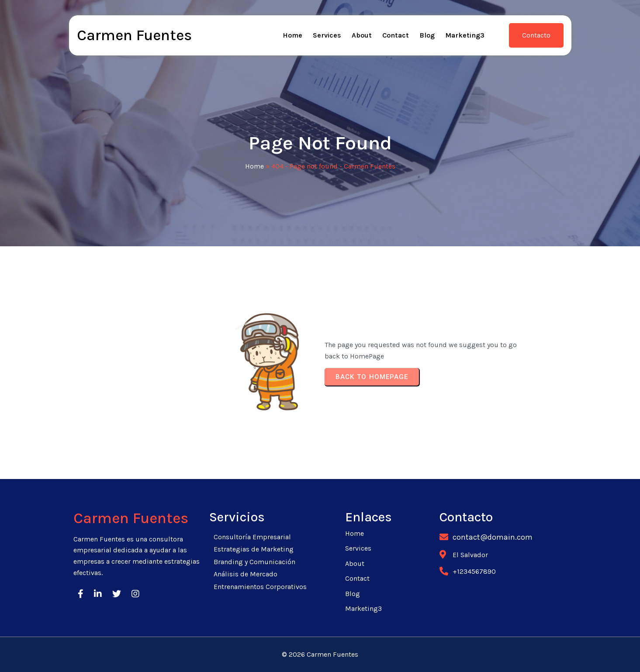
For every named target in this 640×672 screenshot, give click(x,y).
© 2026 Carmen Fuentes (320, 654)
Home (254, 166)
